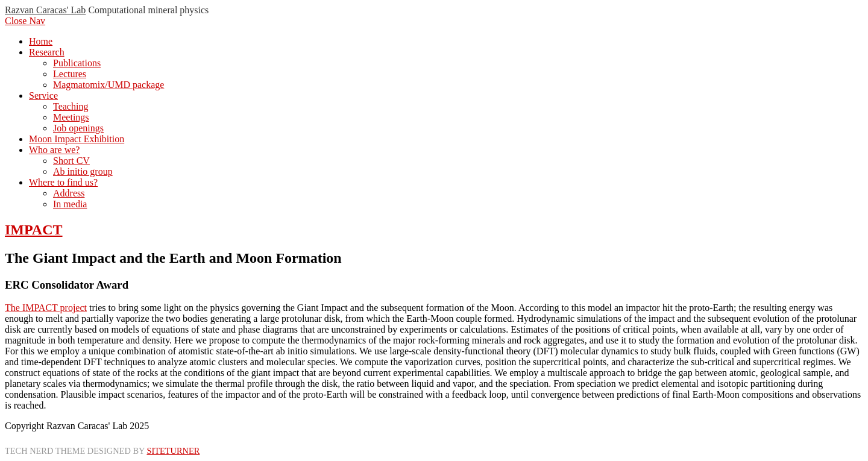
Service (43, 96)
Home (41, 41)
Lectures (70, 74)
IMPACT (34, 230)
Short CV (71, 161)
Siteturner (173, 451)
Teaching (71, 106)
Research (47, 52)
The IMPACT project (46, 308)
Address (69, 193)
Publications (77, 63)
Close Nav (25, 21)
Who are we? (54, 150)
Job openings (78, 128)
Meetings (71, 117)
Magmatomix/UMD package (108, 85)
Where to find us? (63, 182)
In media (70, 204)
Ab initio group (83, 171)
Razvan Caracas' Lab (45, 10)
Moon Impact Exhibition (77, 139)
